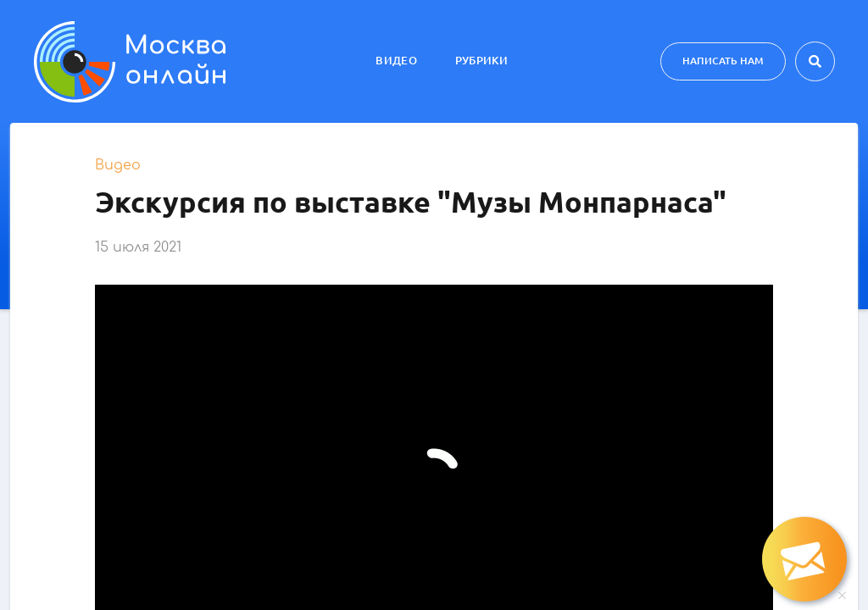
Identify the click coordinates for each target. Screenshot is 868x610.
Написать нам (723, 61)
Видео (396, 60)
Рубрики (481, 60)
